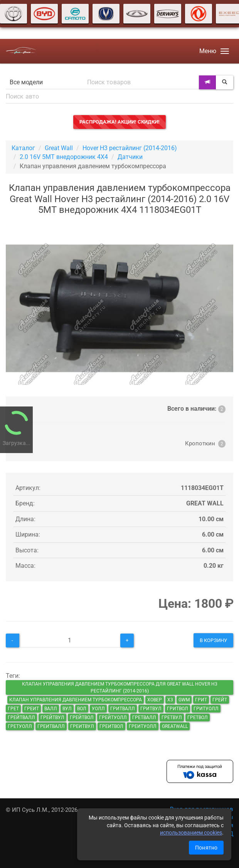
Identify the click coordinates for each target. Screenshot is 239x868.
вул (67, 709)
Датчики (130, 157)
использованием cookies (191, 833)
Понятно (206, 848)
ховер (155, 700)
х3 (170, 700)
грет (13, 709)
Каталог (23, 148)
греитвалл (51, 726)
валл (51, 709)
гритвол (178, 709)
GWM (184, 700)
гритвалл (123, 709)
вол (82, 709)
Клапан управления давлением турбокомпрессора (76, 700)
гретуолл (20, 726)
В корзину (213, 640)
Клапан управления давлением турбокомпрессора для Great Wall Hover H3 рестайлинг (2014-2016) (120, 687)
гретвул (172, 717)
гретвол (198, 717)
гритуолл (206, 709)
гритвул (151, 709)
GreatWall (175, 726)
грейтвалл (21, 717)
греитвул (82, 726)
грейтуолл (113, 717)
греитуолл (143, 726)
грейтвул (52, 717)
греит (32, 709)
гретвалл (144, 717)
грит (201, 700)
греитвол (111, 726)
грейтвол (82, 717)
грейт (220, 700)
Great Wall (59, 148)
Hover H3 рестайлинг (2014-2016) (130, 148)
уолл (98, 709)
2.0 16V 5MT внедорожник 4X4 (64, 157)
